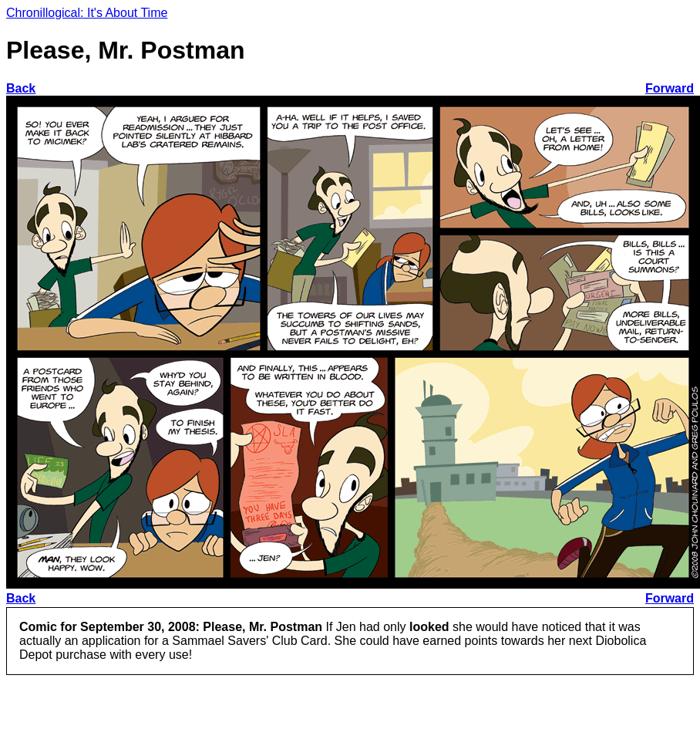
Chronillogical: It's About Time (87, 13)
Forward (670, 88)
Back (21, 88)
